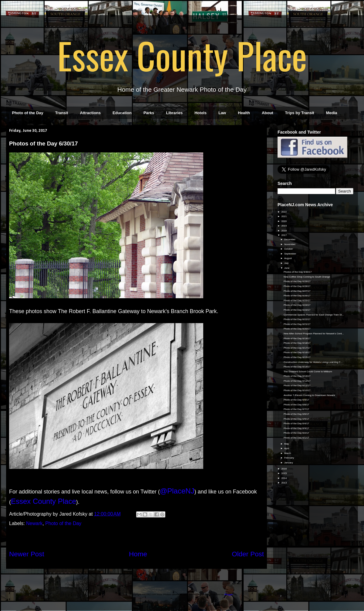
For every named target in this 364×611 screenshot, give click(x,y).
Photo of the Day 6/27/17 (297, 291)
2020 (284, 221)
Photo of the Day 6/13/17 (297, 376)
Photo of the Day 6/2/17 (296, 433)
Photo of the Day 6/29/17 (297, 281)
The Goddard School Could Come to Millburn (308, 372)
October (289, 249)
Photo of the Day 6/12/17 (297, 381)
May (287, 444)
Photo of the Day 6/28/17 (297, 286)
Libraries (174, 113)
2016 (284, 469)
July (287, 263)
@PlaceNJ (177, 491)
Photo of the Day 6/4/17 (296, 423)
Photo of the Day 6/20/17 (297, 329)
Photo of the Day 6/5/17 (296, 419)
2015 (284, 473)
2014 (284, 478)
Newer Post (27, 554)
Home (138, 554)
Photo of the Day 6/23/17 (297, 310)
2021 (284, 216)
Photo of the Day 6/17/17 (297, 348)
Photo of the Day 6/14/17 (297, 367)
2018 (284, 231)
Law (222, 113)
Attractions (90, 113)
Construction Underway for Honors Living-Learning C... (313, 362)
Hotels (201, 113)
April (287, 448)
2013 (284, 483)
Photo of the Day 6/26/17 (297, 296)
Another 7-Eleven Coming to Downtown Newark (309, 395)
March (288, 453)
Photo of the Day (28, 113)
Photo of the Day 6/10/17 (297, 390)
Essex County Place (182, 55)
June (287, 268)
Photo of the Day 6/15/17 (297, 357)
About (268, 113)
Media (332, 113)
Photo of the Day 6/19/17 (297, 338)
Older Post (248, 554)
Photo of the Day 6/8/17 (296, 405)
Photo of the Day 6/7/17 (296, 409)
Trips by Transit (300, 113)
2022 (284, 212)
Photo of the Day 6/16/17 (297, 352)
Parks (149, 113)
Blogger (229, 594)
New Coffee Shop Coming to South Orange (307, 277)
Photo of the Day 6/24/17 (297, 305)
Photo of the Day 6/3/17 (296, 428)
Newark (34, 523)
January (289, 463)
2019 (284, 226)
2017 (284, 235)
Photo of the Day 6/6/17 (296, 414)
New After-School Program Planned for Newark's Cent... (314, 334)
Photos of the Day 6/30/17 (298, 272)
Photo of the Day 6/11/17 (297, 386)
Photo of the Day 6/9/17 (296, 400)
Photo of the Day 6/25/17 (297, 300)
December (290, 239)
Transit (62, 113)
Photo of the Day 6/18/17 (297, 343)
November (290, 244)
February (289, 458)
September (290, 254)
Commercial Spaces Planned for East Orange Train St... (314, 315)
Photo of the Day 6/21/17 (297, 324)
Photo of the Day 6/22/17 (297, 319)
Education (122, 113)
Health (244, 113)
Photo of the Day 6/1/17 (296, 438)
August (288, 258)
